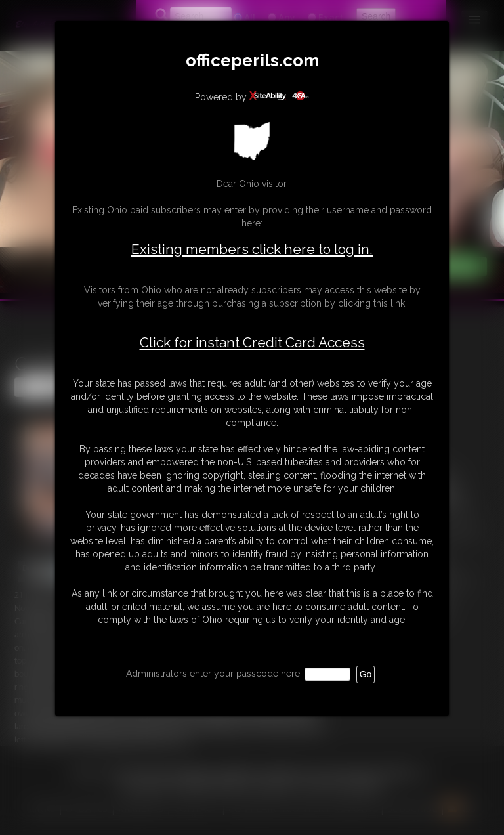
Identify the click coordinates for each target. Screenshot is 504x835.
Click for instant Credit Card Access (252, 343)
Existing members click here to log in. (252, 249)
